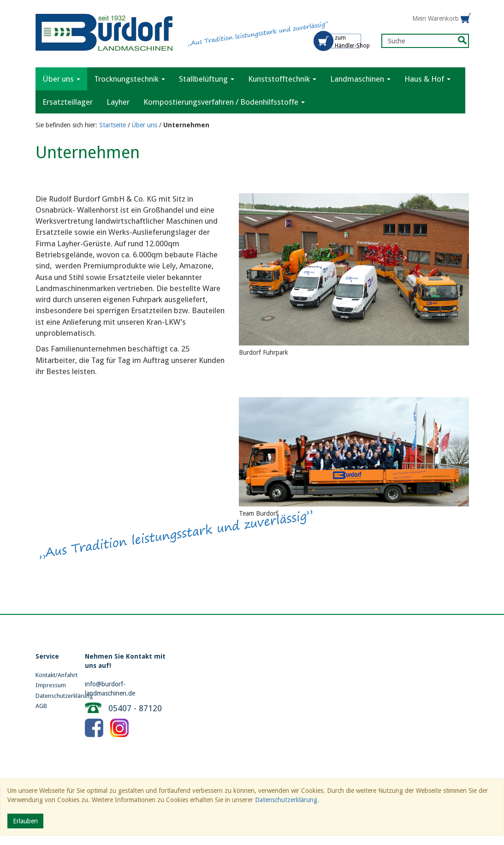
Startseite (113, 125)
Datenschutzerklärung (53, 696)
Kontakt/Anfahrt (53, 675)
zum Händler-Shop (352, 42)
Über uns (145, 125)
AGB (41, 706)
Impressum (51, 685)
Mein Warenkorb (436, 18)
